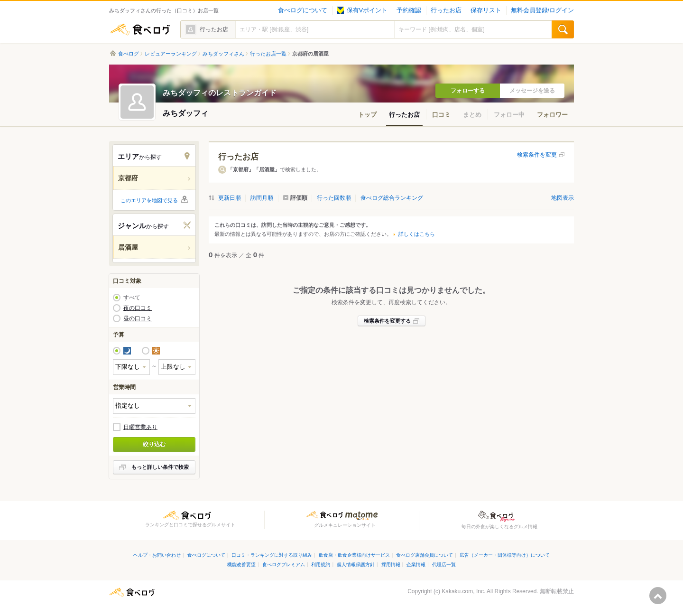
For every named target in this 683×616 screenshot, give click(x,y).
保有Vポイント (362, 10)
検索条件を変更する (387, 321)
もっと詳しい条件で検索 (160, 467)
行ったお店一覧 (268, 54)
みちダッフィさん (223, 54)
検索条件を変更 (537, 155)
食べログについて (303, 10)
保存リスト (486, 10)
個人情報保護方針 (356, 565)
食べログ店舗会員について (425, 555)
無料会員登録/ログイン (542, 10)
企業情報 (416, 565)
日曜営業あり (140, 427)
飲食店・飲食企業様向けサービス (354, 555)
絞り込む (154, 444)
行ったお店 (446, 10)
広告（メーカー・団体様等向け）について (505, 555)
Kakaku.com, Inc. (463, 591)
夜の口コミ (138, 308)
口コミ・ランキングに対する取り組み (272, 555)
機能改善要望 (241, 565)
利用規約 (321, 565)
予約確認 (409, 10)
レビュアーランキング (171, 54)
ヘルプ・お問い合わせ (157, 555)
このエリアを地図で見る (149, 200)
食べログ (140, 29)
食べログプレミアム (284, 565)
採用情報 (391, 565)
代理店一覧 (444, 565)
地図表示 (563, 198)
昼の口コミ (138, 318)
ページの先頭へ (658, 596)
